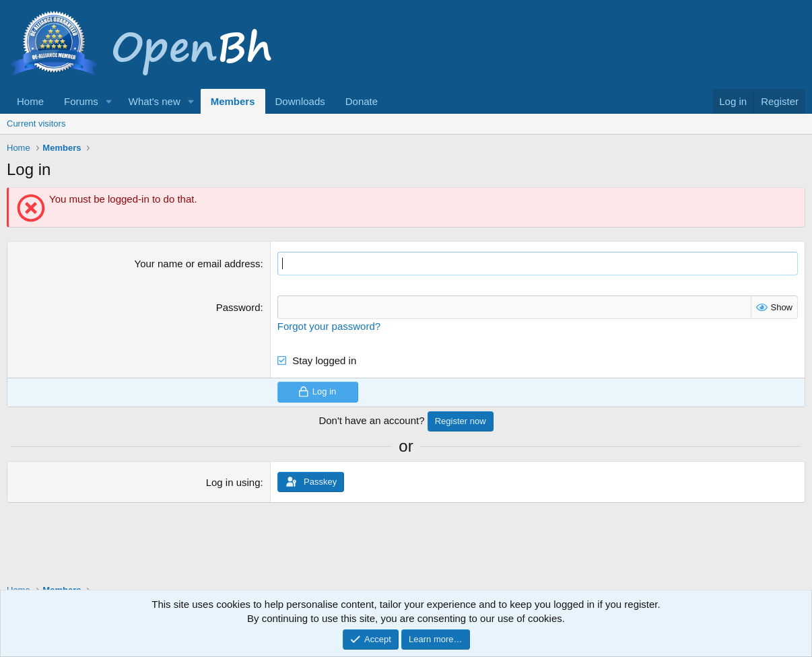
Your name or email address (198, 264)
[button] (109, 101)
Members (233, 101)
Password (238, 307)
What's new (155, 101)
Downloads (300, 101)
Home (30, 101)
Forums (81, 101)
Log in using (233, 482)
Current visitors (36, 124)
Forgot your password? (329, 326)
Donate (362, 101)
